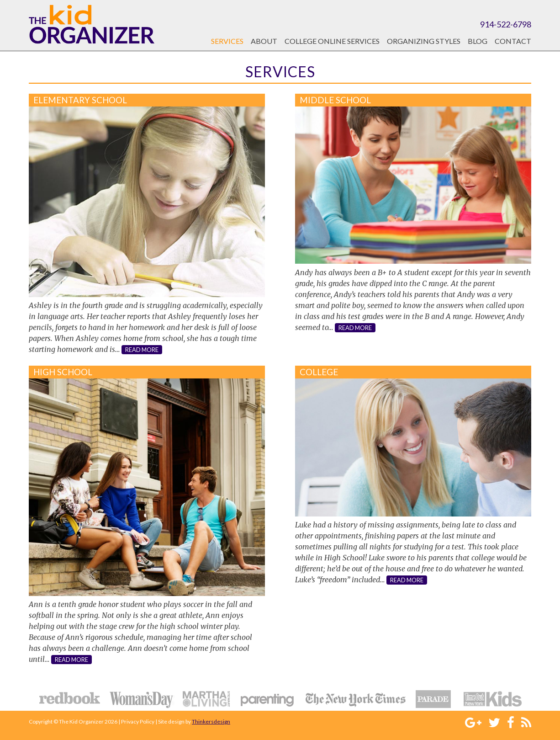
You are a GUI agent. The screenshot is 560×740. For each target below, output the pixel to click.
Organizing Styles (424, 41)
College (319, 372)
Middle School (335, 100)
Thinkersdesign (211, 721)
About (264, 41)
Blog (478, 41)
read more (142, 350)
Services (227, 41)
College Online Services (332, 41)
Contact (513, 41)
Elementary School (80, 100)
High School (63, 372)
